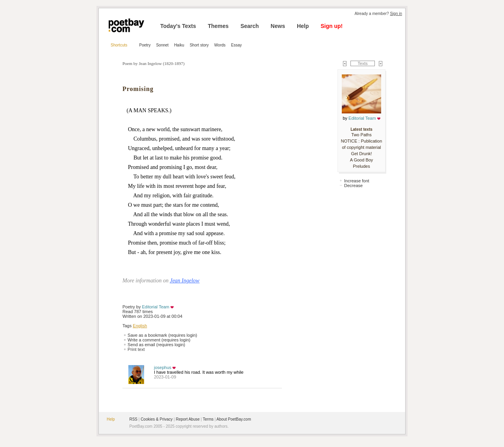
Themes (218, 26)
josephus (163, 367)
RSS (133, 419)
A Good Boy (362, 160)
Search (250, 26)
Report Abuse (188, 419)
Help (303, 26)
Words (220, 45)
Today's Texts (178, 26)
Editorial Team (156, 307)
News (278, 26)
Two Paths (361, 135)
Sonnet (162, 45)
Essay (236, 45)
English (140, 326)
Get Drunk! (361, 154)
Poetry (145, 45)
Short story (199, 45)
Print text (136, 349)
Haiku (179, 45)
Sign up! (332, 26)
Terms (208, 419)
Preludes (361, 166)
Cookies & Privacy (157, 419)
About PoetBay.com (234, 419)
